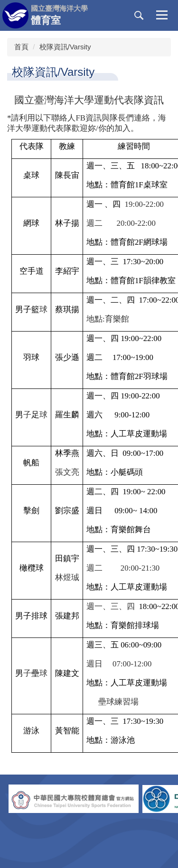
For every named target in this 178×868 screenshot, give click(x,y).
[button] (139, 16)
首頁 (21, 47)
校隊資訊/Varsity (65, 47)
